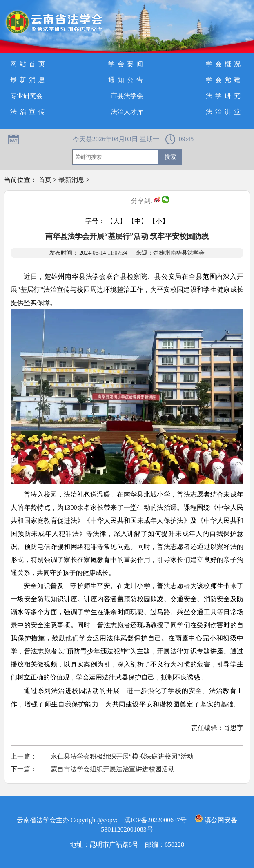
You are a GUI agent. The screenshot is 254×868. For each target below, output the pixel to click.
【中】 (138, 221)
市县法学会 (127, 96)
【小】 (159, 221)
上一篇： (24, 756)
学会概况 (225, 64)
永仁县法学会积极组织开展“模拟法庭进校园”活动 (122, 756)
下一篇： (24, 769)
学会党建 (225, 80)
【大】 (116, 221)
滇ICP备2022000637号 (155, 820)
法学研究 (225, 96)
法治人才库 (127, 112)
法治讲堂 (225, 112)
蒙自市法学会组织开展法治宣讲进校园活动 (113, 769)
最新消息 (29, 80)
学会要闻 (127, 64)
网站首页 (29, 64)
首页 (45, 180)
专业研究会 (27, 96)
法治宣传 (29, 112)
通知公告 (127, 80)
